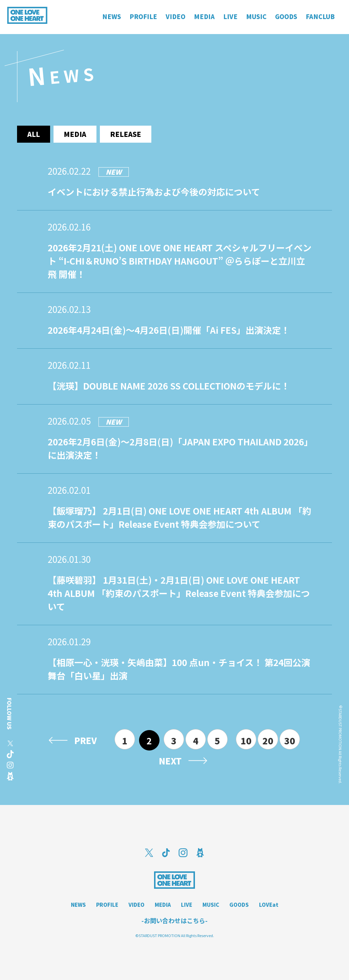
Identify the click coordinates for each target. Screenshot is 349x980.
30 (290, 740)
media (75, 134)
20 (268, 740)
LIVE (187, 905)
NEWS (78, 905)
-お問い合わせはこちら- (174, 920)
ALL (34, 134)
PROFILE (107, 905)
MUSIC (211, 905)
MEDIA (163, 905)
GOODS (239, 905)
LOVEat (269, 905)
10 (246, 740)
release (126, 134)
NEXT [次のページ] (170, 761)
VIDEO (136, 905)
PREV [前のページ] (86, 740)
